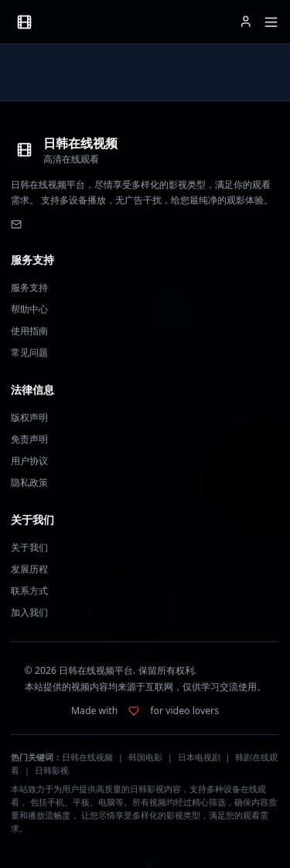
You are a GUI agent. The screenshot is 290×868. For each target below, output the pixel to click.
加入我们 (29, 612)
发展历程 (29, 569)
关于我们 (29, 547)
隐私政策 (29, 482)
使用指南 (29, 331)
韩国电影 (145, 757)
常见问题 (29, 352)
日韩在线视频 (87, 757)
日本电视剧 (199, 757)
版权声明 (29, 417)
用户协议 (29, 461)
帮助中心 (29, 309)
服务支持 (29, 287)
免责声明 (29, 439)
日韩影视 (52, 771)
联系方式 (29, 591)
